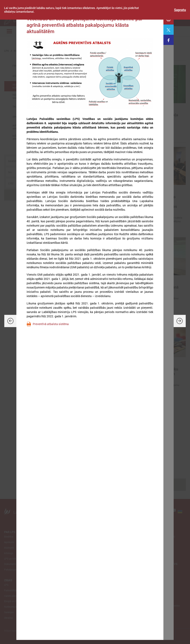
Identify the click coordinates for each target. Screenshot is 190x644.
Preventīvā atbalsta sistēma (51, 324)
